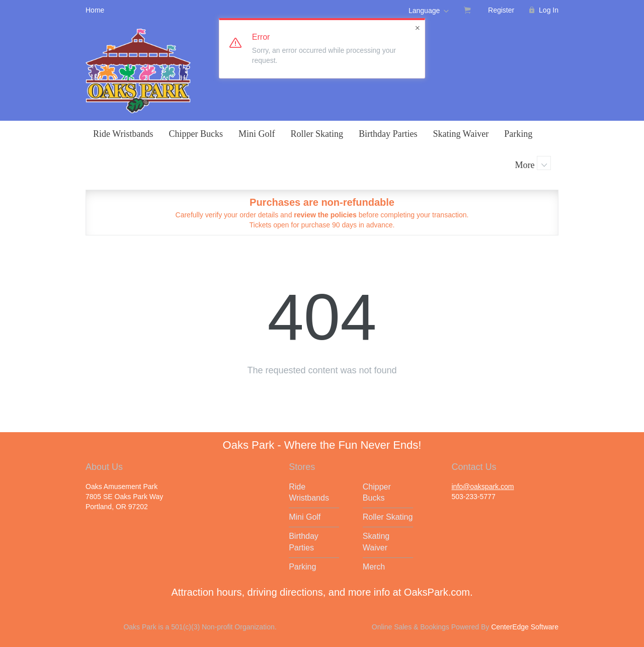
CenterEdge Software (525, 627)
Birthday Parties (388, 134)
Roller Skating (317, 134)
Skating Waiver (461, 134)
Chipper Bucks (196, 134)
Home (95, 10)
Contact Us (474, 467)
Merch (374, 567)
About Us (104, 467)
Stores (302, 467)
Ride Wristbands (123, 134)
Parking (518, 134)
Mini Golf (257, 134)
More (533, 163)
